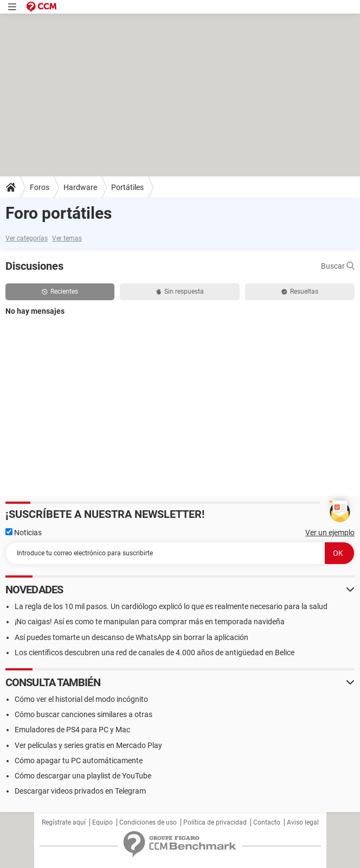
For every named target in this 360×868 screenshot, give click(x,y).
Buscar (338, 266)
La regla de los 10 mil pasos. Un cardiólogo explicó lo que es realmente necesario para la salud (171, 606)
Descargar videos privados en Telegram (80, 791)
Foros (40, 187)
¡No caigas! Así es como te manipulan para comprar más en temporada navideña (150, 622)
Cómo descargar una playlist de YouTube (83, 776)
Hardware (80, 187)
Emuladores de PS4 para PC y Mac (72, 730)
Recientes (60, 292)
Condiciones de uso (148, 822)
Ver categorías (27, 238)
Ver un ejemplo (330, 533)
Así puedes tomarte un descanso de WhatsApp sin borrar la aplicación (131, 637)
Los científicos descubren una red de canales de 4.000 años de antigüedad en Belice (155, 652)
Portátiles (127, 187)
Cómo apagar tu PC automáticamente (79, 761)
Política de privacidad (215, 822)
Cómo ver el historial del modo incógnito (81, 699)
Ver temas (67, 238)
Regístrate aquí (64, 822)
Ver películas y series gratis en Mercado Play (88, 745)
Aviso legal (303, 822)
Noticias (24, 533)
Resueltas (300, 292)
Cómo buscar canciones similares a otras (83, 714)
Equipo (102, 822)
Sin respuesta (180, 292)
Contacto (267, 822)
